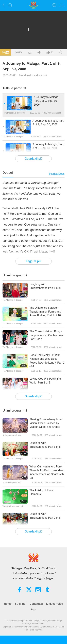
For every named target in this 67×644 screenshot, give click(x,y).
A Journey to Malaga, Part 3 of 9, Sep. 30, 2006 (48, 146)
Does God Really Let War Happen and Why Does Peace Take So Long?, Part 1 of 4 (47, 361)
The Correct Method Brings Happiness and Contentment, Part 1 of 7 (47, 335)
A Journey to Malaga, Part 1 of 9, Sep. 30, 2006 (46, 101)
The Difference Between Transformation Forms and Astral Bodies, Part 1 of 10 (45, 312)
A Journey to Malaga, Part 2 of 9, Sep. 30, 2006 (48, 123)
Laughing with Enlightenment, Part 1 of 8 (45, 286)
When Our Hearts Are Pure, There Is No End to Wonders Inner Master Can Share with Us (47, 472)
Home (8, 604)
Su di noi (21, 604)
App (33, 609)
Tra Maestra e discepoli (33, 75)
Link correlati (55, 604)
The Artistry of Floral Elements (41, 492)
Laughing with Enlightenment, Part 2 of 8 (45, 516)
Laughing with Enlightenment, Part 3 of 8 (45, 445)
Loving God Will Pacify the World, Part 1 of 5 (45, 381)
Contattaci (36, 604)
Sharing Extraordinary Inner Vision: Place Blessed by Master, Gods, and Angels (46, 423)
